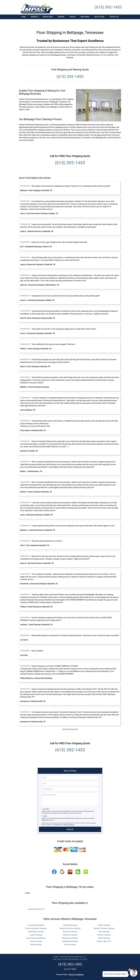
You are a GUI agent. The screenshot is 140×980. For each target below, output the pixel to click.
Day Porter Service (70, 924)
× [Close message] (127, 972)
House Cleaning (36, 934)
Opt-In (45, 809)
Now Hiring (85, 17)
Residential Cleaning (70, 934)
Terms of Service (86, 975)
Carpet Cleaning (36, 928)
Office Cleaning (104, 918)
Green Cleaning (70, 937)
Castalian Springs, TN (36, 902)
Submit (70, 822)
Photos (73, 17)
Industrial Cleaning (70, 928)
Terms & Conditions (69, 817)
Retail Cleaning (104, 931)
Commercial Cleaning (36, 918)
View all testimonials (70, 722)
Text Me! (46, 802)
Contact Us (114, 17)
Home (23, 17)
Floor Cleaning (104, 924)
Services (35, 18)
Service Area (48, 17)
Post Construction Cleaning (36, 921)
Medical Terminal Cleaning (104, 921)
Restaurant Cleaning (70, 931)
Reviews (61, 17)
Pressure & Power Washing (70, 921)
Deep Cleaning (36, 937)
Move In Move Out (104, 934)
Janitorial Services (70, 918)
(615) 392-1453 (108, 7)
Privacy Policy (58, 817)
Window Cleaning (104, 928)
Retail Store (100, 17)
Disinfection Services (36, 924)
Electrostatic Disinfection (36, 931)
